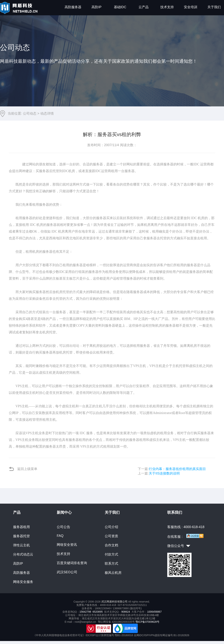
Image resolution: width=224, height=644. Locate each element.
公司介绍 (111, 527)
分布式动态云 (23, 554)
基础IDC (120, 7)
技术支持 (167, 7)
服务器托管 (21, 536)
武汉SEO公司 (67, 572)
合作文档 (111, 545)
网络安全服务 (23, 582)
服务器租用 (21, 527)
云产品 (144, 7)
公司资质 (111, 536)
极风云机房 (113, 573)
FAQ (60, 536)
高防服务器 (73, 7)
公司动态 (30, 113)
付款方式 (111, 554)
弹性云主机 (21, 545)
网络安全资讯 (67, 545)
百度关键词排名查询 (72, 563)
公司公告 (63, 527)
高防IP (96, 7)
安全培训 (191, 7)
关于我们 (214, 7)
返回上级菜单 (23, 469)
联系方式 (111, 564)
